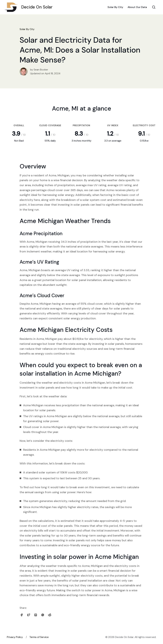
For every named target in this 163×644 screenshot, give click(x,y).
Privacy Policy (15, 637)
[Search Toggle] (154, 7)
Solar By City (115, 7)
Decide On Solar (30, 7)
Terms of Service (39, 637)
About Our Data (137, 7)
